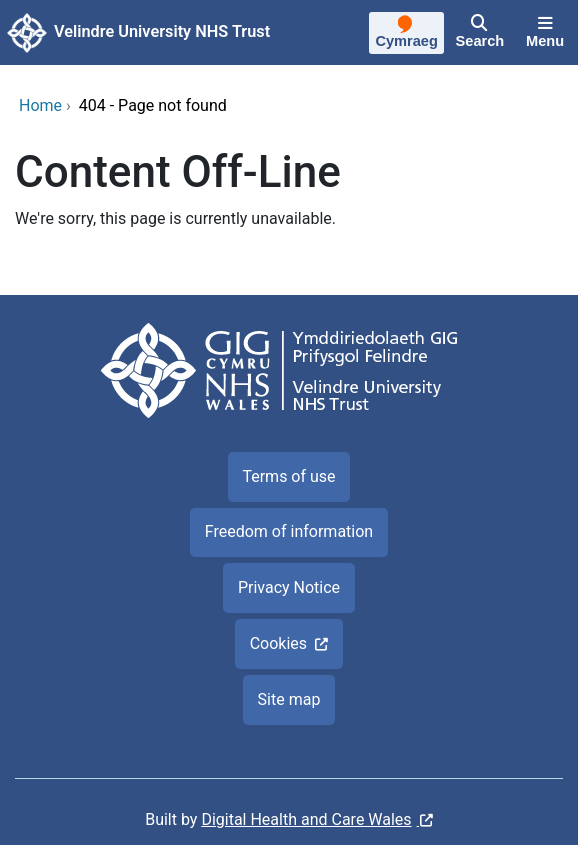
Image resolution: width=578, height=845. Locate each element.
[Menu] (545, 33)
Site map (289, 699)
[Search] (480, 33)
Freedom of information (289, 531)
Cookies (278, 643)
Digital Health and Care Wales (306, 819)
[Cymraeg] (407, 35)
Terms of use (288, 476)
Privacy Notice (289, 587)
